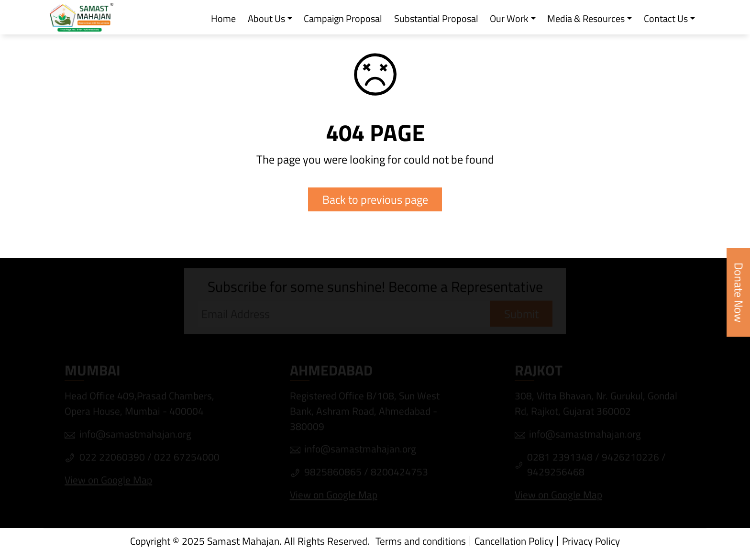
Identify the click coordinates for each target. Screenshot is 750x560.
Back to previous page (375, 199)
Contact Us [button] (666, 19)
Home (223, 19)
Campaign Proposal (343, 19)
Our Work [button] (509, 19)
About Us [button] (266, 19)
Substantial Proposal (436, 19)
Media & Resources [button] (586, 19)
